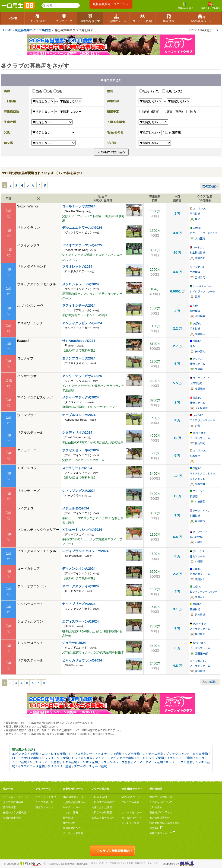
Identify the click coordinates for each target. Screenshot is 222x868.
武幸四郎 (200, 258)
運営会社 (156, 828)
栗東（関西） (176, 112)
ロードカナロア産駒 (26, 758)
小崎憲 (199, 561)
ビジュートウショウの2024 (82, 530)
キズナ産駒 (132, 754)
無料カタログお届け (211, 6)
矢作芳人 (200, 351)
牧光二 (199, 219)
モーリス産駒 (77, 754)
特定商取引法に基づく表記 (165, 823)
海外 (192, 346)
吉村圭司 (200, 277)
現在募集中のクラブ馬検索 (33, 30)
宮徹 (197, 426)
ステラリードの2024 (77, 468)
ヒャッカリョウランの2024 (82, 660)
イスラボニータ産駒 (31, 766)
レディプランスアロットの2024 (85, 551)
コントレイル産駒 (54, 754)
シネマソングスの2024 (79, 491)
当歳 (39, 91)
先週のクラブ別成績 (14, 812)
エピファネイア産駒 (26, 754)
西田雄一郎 (201, 653)
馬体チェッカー (72, 807)
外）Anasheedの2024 (79, 341)
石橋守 (199, 542)
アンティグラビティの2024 (82, 323)
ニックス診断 (70, 812)
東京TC (195, 397)
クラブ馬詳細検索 (13, 802)
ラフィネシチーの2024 (79, 305)
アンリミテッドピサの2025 (82, 376)
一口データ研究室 (102, 812)
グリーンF (197, 359)
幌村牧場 (195, 311)
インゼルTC (198, 267)
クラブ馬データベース (16, 797)
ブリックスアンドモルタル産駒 (187, 754)
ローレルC (197, 247)
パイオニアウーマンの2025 (82, 245)
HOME (7, 30)
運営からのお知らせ (161, 797)
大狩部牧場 (196, 383)
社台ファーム (197, 364)
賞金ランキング (44, 807)
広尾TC (195, 341)
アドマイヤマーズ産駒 (148, 762)
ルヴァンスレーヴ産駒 (115, 762)
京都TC (195, 323)
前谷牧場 (195, 213)
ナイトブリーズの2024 (79, 604)
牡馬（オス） (152, 91)
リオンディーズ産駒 (180, 758)
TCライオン (198, 433)
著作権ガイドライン (161, 812)
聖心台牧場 (196, 537)
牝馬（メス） (175, 91)
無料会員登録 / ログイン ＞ (111, 4)
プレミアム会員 (130, 802)
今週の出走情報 (12, 818)
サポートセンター (132, 812)
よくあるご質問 (130, 823)
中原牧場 (195, 272)
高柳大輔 (200, 484)
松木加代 (195, 456)
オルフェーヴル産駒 (179, 762)
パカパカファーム (200, 574)
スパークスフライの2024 (80, 586)
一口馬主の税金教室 (103, 802)
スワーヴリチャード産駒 (90, 766)
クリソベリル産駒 (59, 766)
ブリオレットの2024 (77, 267)
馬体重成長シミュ (73, 828)
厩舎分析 (68, 818)
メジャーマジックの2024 (80, 397)
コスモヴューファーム (202, 420)
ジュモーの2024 (74, 643)
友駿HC (195, 306)
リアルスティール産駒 (45, 762)
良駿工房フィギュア (162, 833)
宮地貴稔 (200, 614)
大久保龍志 (201, 408)
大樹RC (195, 228)
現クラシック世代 (46, 797)
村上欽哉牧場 (197, 252)
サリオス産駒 (89, 762)
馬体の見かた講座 (102, 807)
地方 (193, 112)
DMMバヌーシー (201, 286)
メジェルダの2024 (76, 508)
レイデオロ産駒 (153, 754)
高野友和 (200, 597)
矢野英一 (200, 369)
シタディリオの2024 (77, 432)
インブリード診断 (73, 833)
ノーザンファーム (200, 438)
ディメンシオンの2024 (79, 569)
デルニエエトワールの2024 (82, 228)
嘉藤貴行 (200, 521)
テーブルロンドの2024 (79, 415)
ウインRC (197, 415)
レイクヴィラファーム (203, 291)
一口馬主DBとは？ (185, 6)
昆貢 (197, 296)
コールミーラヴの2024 (79, 206)
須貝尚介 (200, 579)
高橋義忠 (200, 334)
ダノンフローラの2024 (79, 358)
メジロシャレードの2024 (80, 284)
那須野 (194, 496)
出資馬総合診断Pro (74, 802)
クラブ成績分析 (44, 802)
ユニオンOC (198, 208)
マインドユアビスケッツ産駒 (115, 758)
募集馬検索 (9, 807)
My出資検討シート (73, 797)
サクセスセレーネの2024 (80, 450)
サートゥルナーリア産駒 (106, 754)
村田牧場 (195, 515)
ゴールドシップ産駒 (150, 758)
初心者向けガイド (132, 818)
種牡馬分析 (69, 823)
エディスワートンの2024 (80, 621)
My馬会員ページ (131, 797)
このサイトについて (161, 802)
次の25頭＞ (210, 186)
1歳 (50, 91)
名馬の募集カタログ (103, 818)
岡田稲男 (200, 316)
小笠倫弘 (200, 501)
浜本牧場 (195, 328)
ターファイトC (200, 378)
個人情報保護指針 (160, 818)
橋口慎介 (200, 634)
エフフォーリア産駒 (55, 758)
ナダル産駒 (70, 762)
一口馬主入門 (99, 797)
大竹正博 (200, 238)
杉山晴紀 (200, 443)
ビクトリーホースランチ (204, 233)
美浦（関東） (152, 112)
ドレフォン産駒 (82, 758)
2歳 (60, 91)
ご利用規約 (156, 807)
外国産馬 (175, 132)
